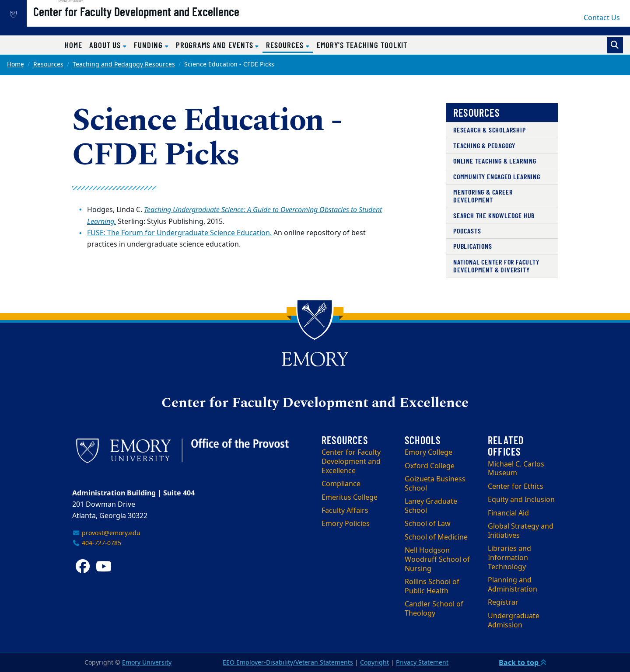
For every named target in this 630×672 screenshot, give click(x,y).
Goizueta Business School (435, 484)
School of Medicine (436, 537)
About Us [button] (106, 45)
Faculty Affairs (345, 511)
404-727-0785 (97, 543)
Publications (473, 246)
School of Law (428, 524)
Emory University (147, 663)
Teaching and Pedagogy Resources (124, 64)
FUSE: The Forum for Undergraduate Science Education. (179, 233)
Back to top (523, 662)
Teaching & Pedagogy (484, 145)
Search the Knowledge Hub (494, 215)
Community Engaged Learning (497, 176)
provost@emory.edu (106, 533)
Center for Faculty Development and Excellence (164, 22)
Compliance (341, 484)
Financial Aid (508, 513)
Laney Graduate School (431, 506)
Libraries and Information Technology (509, 558)
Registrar (503, 602)
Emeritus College (350, 498)
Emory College (429, 453)
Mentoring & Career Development (483, 196)
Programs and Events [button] (216, 45)
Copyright (374, 663)
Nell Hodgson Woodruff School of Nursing (437, 560)
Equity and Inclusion (521, 500)
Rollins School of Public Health (432, 587)
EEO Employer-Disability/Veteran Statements (288, 663)
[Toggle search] (615, 45)
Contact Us (602, 18)
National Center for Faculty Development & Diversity (496, 266)
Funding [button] (149, 45)
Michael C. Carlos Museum (516, 469)
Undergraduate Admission (514, 621)
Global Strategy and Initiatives (521, 531)
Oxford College (430, 466)
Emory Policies (346, 524)
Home (73, 45)
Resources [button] (289, 45)
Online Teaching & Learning (495, 161)
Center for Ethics (516, 487)
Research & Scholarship (490, 130)
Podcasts (467, 231)
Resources (48, 64)
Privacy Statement (422, 663)
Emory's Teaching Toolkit (362, 45)
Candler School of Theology (434, 609)
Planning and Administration (513, 585)
